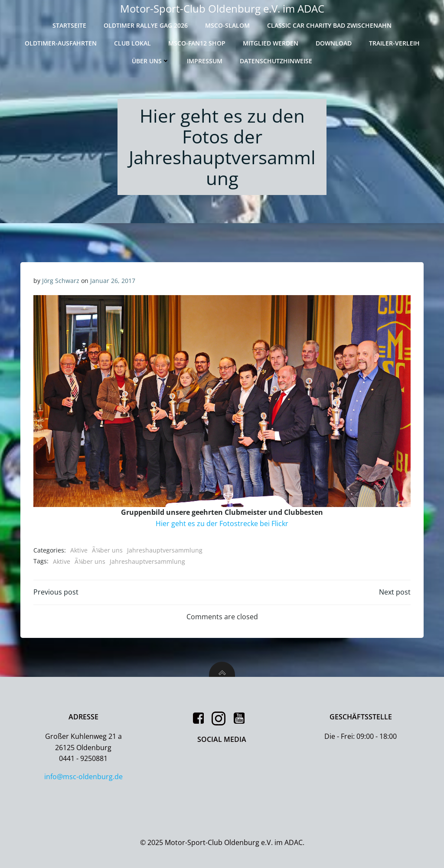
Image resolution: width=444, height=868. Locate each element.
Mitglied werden (271, 43)
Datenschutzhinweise (276, 61)
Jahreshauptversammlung (165, 550)
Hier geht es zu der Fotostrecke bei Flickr (222, 523)
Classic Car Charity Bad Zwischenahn (329, 25)
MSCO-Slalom (227, 25)
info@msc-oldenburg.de (83, 777)
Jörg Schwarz (61, 281)
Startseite (69, 25)
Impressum (205, 61)
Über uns (151, 61)
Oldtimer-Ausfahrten (61, 43)
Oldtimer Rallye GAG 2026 (146, 25)
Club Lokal (132, 43)
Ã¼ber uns (107, 550)
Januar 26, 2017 (113, 281)
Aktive (79, 550)
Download (334, 43)
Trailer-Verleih (394, 43)
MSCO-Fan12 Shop (197, 43)
